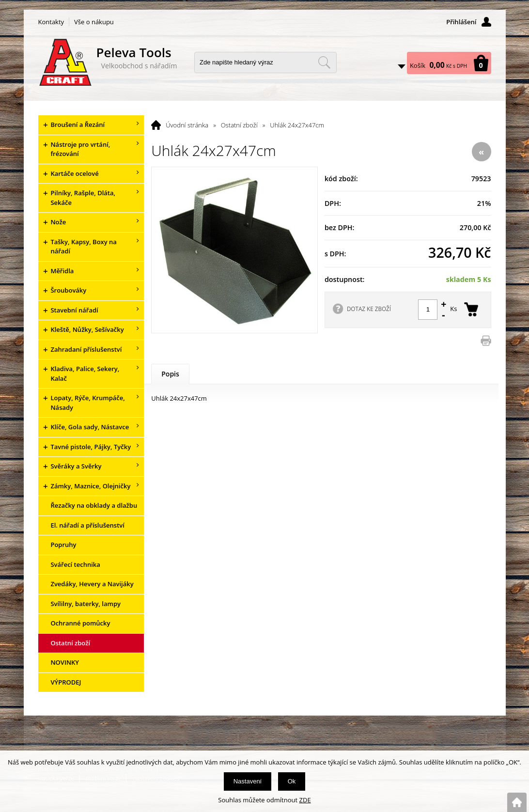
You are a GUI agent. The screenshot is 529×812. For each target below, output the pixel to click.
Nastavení (248, 781)
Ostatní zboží (239, 125)
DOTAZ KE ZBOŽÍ (369, 309)
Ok (292, 781)
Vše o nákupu (94, 22)
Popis (170, 374)
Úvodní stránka (187, 125)
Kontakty (51, 22)
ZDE (305, 800)
